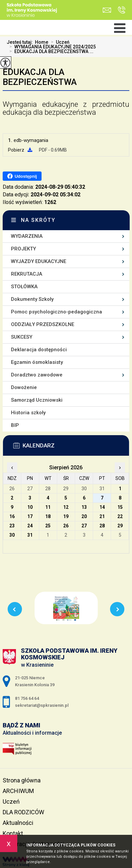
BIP (15, 425)
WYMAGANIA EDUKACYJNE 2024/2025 (51, 47)
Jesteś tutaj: (21, 42)
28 (102, 526)
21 (102, 516)
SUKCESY (22, 337)
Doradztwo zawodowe (37, 375)
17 (30, 516)
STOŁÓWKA (24, 287)
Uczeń (59, 42)
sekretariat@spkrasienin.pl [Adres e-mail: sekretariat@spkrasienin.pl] (42, 705)
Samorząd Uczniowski (37, 400)
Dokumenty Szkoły (32, 299)
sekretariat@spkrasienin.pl (107, 10)
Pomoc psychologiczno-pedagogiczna (57, 312)
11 (48, 507)
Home (42, 42)
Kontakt (13, 833)
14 (102, 507)
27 (84, 526)
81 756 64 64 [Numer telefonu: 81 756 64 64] (27, 698)
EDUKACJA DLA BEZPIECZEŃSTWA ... (50, 51)
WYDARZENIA (27, 236)
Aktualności (18, 823)
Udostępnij (22, 176)
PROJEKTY (23, 249)
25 (48, 526)
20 (84, 516)
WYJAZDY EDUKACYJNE (39, 261)
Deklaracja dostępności (39, 350)
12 (66, 507)
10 (30, 507)
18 (48, 516)
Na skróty (38, 220)
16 (12, 516)
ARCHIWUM (18, 791)
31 (30, 535)
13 (84, 507)
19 (66, 516)
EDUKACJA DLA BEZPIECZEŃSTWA (40, 77)
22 (120, 516)
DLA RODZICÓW (23, 812)
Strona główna (22, 780)
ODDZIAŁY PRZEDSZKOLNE (43, 324)
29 (120, 526)
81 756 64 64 (122, 10)
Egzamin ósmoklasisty (37, 362)
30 (12, 535)
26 (66, 526)
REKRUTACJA (27, 274)
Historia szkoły (28, 413)
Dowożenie (24, 387)
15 (120, 507)
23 (12, 526)
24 (30, 526)
